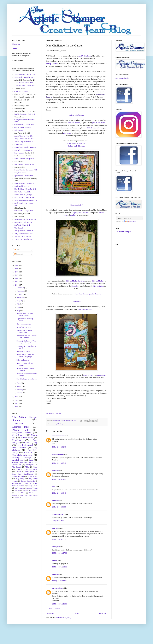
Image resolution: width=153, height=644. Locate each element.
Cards (27, 443)
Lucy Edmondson (20, 173)
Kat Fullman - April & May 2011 (26, 147)
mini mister (102, 375)
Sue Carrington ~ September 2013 (26, 219)
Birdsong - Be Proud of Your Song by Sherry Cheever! (26, 342)
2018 (17, 272)
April (19, 383)
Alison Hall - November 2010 (24, 77)
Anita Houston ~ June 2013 (24, 83)
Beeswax (25, 490)
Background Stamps (22, 433)
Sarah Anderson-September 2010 (26, 200)
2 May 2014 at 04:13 (59, 521)
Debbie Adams (57, 588)
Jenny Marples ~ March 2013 (24, 139)
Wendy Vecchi (32, 486)
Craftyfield (56, 547)
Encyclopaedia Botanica (76, 143)
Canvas (18, 472)
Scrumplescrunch (58, 436)
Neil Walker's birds (85, 309)
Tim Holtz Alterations (22, 455)
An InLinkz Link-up (53, 414)
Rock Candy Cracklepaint (23, 474)
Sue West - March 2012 (22, 225)
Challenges (34, 490)
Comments (19, 254)
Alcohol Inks (18, 460)
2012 (17, 400)
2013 (17, 397)
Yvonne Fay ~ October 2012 (24, 239)
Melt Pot (17, 490)
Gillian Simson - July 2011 (24, 127)
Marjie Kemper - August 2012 (25, 183)
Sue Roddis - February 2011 (24, 222)
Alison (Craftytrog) (76, 115)
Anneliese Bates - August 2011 (25, 86)
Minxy (35, 467)
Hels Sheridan (19, 130)
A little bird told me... (24, 327)
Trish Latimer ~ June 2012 (23, 236)
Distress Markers (98, 281)
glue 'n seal (68, 133)
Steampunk (30, 465)
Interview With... (20, 493)
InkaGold (28, 483)
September (21, 298)
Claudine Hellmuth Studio (23, 462)
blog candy (20, 479)
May (19, 311)
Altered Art (28, 452)
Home (77, 614)
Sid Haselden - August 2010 (24, 211)
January (20, 393)
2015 (17, 282)
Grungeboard (17, 483)
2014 (17, 285)
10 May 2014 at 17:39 (60, 553)
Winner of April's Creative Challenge (25, 369)
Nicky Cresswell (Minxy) (23, 195)
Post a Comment (55, 609)
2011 (17, 403)
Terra (36, 488)
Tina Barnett (19, 228)
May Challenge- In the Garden (27, 379)
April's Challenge (85, 56)
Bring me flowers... (23, 360)
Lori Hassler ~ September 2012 (25, 164)
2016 (17, 278)
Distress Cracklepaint (28, 481)
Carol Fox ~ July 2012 (22, 91)
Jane (54, 487)
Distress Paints (98, 286)
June (19, 307)
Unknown (56, 501)
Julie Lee (55, 471)
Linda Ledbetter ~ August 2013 (25, 159)
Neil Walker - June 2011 (23, 192)
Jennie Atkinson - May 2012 (24, 136)
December (21, 288)
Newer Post (50, 614)
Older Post (103, 614)
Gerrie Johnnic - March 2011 (24, 125)
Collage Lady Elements (76, 146)
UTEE (18, 469)
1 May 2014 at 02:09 (59, 447)
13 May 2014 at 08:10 (60, 567)
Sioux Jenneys (18, 435)
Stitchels (29, 488)
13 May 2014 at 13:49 (60, 581)
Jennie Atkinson (58, 454)
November (21, 291)
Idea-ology (75, 286)
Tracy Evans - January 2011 (24, 233)
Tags (36, 443)
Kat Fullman (19, 144)
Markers (73, 215)
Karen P (55, 528)
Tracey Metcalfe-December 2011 (26, 231)
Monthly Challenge (58, 424)
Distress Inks (21, 427)
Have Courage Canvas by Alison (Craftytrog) (25, 356)
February (20, 390)
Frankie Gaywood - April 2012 (25, 114)
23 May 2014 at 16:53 (60, 604)
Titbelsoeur (77, 301)
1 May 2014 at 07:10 (59, 463)
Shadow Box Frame (26, 495)
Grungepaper (29, 472)
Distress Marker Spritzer (75, 281)
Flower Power (33, 476)
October (20, 294)
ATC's (27, 467)
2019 (17, 269)
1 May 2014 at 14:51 (59, 479)
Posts (17, 250)
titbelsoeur (16, 44)
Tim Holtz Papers (31, 469)
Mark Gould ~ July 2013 (23, 186)
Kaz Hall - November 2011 (24, 150)
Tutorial (17, 498)
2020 (17, 265)
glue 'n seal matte (99, 123)
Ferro (36, 495)
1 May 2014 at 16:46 (59, 493)
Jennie (15, 49)
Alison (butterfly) (76, 205)
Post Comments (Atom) (63, 618)
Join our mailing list (122, 78)
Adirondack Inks (18, 476)
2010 (17, 407)
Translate (130, 222)
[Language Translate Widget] (129, 218)
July (18, 304)
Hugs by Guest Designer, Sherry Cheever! (25, 314)
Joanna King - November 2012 (25, 142)
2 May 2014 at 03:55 (59, 507)
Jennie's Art (17, 465)
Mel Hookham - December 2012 (25, 189)
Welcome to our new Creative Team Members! (26, 337)
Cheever (55, 64)
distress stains (27, 438)
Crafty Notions (19, 488)
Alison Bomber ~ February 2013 (25, 74)
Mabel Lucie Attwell (25, 445)
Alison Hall (20, 430)
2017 (17, 275)
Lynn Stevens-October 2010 (24, 176)
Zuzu (31, 460)
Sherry (49, 64)
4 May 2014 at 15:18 (59, 539)
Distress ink (88, 375)
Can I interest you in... (24, 324)
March (19, 386)
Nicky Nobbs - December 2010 (25, 197)
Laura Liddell (19, 153)
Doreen (55, 561)
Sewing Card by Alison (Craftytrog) (24, 331)
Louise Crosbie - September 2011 (26, 170)
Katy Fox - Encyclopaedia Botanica (88, 294)
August (20, 301)
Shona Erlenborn (58, 514)
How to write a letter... (24, 352)
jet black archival (74, 123)
